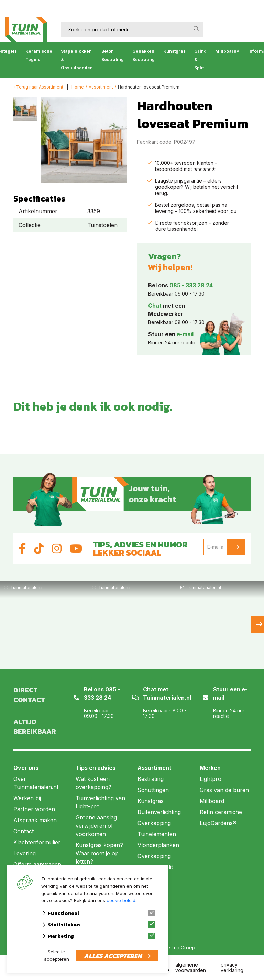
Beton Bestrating (113, 55)
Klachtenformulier (37, 842)
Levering (25, 853)
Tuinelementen (157, 834)
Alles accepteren (113, 956)
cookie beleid (121, 900)
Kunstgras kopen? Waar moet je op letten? (99, 853)
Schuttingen (153, 790)
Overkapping (154, 823)
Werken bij (27, 798)
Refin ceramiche (221, 812)
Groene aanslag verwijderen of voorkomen (96, 826)
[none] (196, 29)
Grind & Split (200, 59)
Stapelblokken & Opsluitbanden (77, 59)
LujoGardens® (218, 823)
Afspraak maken (35, 820)
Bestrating (151, 779)
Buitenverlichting (159, 812)
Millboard (212, 801)
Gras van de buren (224, 790)
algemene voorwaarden (191, 967)
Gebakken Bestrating (144, 55)
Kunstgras (174, 51)
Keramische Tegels (39, 55)
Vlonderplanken (158, 845)
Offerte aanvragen (37, 864)
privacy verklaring (232, 967)
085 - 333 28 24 (191, 285)
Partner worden (34, 809)
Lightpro (211, 779)
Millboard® (227, 51)
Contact (24, 831)
